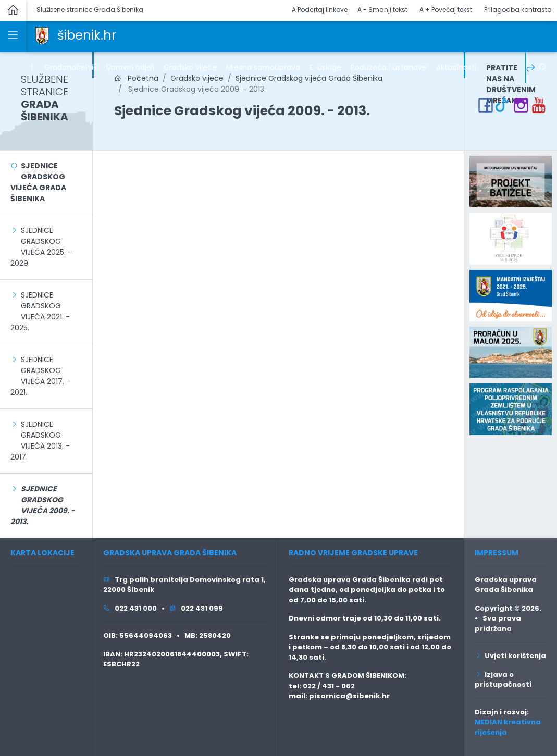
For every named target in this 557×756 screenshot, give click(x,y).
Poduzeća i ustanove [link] (389, 67)
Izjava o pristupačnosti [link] (503, 680)
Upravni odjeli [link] (130, 67)
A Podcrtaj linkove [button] (320, 10)
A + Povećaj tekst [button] (446, 10)
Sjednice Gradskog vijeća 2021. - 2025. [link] (40, 311)
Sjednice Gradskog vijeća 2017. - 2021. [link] (40, 376)
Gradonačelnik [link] (71, 67)
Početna (136, 78)
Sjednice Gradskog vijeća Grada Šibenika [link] (309, 78)
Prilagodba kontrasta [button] (518, 10)
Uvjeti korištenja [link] (510, 656)
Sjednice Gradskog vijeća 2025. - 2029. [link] (41, 247)
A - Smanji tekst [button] (382, 10)
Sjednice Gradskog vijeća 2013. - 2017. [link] (40, 441)
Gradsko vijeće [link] (190, 67)
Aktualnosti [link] (456, 67)
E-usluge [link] (325, 67)
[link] (42, 35)
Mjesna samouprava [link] (263, 67)
